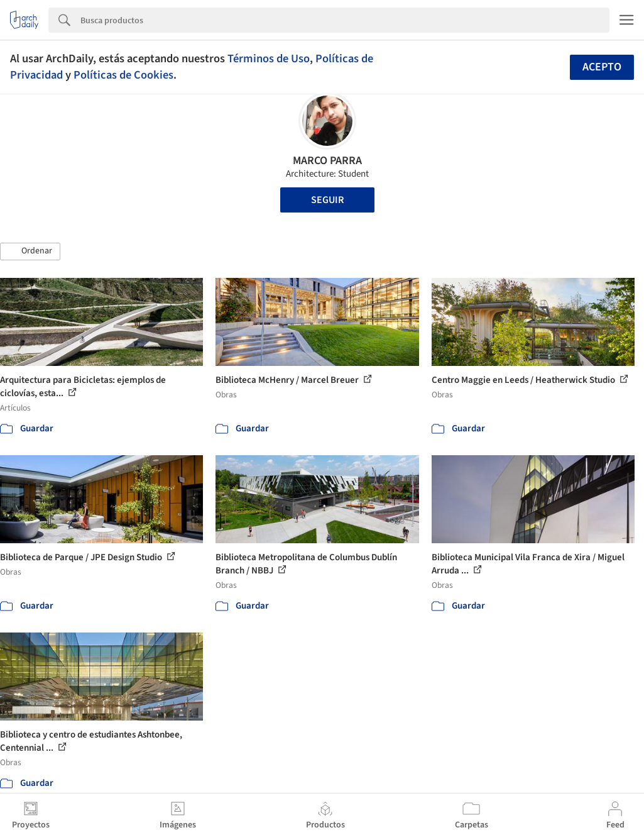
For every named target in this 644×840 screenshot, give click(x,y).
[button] (30, 251)
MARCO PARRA (327, 161)
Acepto (602, 67)
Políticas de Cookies (123, 75)
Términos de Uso (269, 58)
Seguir (327, 200)
